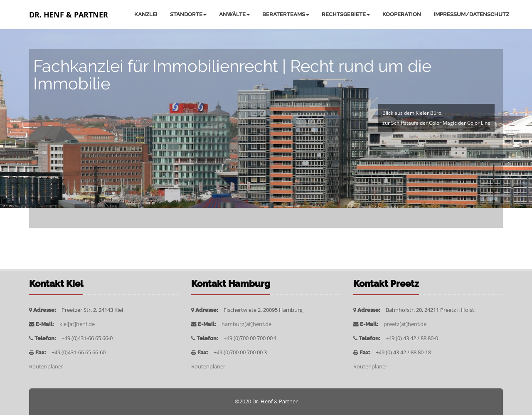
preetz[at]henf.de (405, 324)
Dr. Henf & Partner (69, 15)
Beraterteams (286, 14)
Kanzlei (146, 14)
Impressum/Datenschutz (471, 14)
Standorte (188, 14)
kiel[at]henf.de (77, 324)
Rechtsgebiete (346, 14)
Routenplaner (46, 367)
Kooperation (402, 14)
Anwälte (234, 14)
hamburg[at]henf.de (246, 324)
